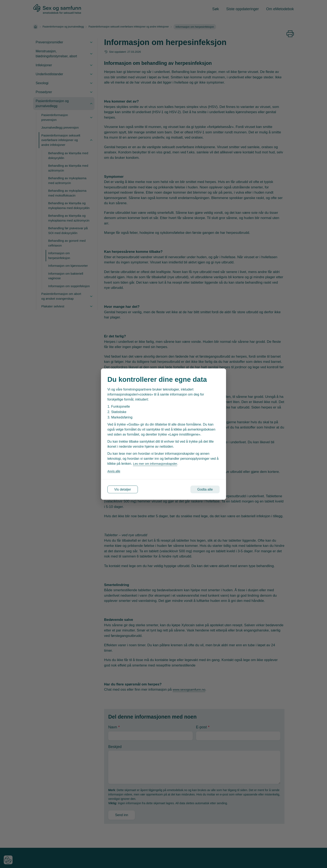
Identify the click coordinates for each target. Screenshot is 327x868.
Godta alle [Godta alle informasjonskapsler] (202, 489)
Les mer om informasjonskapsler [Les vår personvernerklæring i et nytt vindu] (157, 463)
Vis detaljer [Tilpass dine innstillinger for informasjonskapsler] (126, 489)
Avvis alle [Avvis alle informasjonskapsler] (114, 470)
